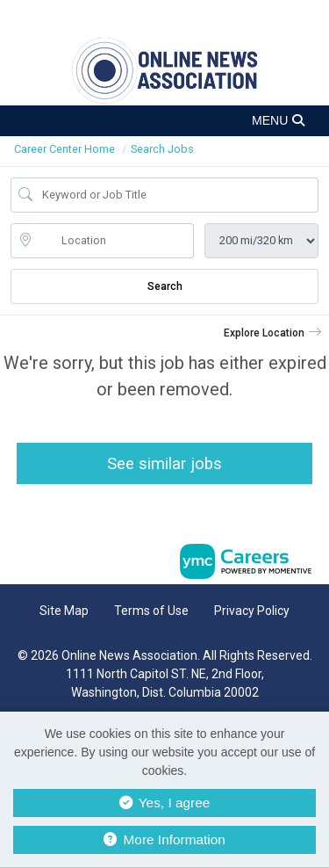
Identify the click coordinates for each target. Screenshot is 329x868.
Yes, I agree (165, 803)
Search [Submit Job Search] (165, 286)
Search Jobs (162, 149)
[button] (164, 121)
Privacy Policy (252, 611)
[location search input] (114, 241)
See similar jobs (164, 463)
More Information (164, 839)
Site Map (64, 611)
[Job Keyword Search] (177, 195)
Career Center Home (64, 149)
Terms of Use (151, 611)
